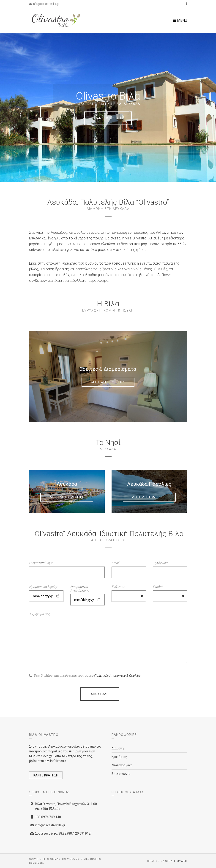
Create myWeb (176, 861)
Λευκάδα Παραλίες (149, 484)
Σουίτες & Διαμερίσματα (108, 369)
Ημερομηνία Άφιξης (43, 587)
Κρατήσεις (119, 757)
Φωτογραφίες (122, 765)
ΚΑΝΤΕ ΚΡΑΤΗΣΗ (108, 118)
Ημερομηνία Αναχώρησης (80, 589)
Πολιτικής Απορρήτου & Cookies (117, 675)
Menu (180, 20)
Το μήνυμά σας (39, 614)
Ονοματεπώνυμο (41, 563)
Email (115, 563)
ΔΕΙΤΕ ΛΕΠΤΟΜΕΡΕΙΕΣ (108, 382)
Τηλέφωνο (161, 563)
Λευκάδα (67, 484)
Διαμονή (118, 748)
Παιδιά (158, 587)
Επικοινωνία (121, 774)
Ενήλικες (118, 587)
